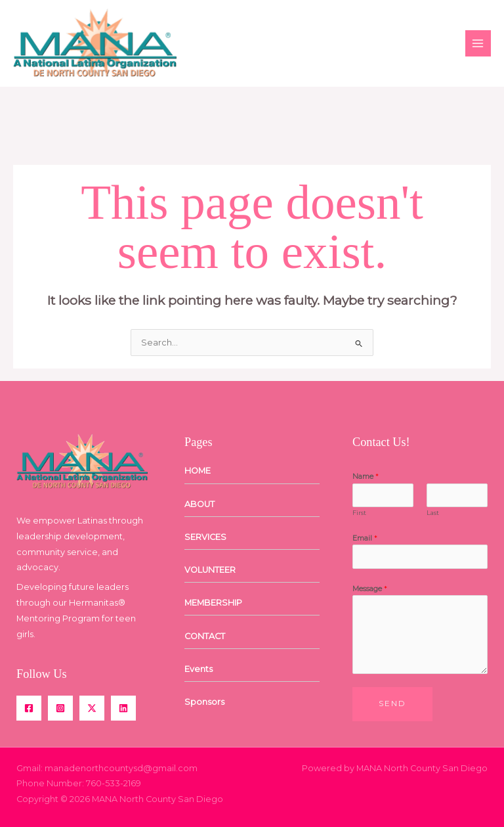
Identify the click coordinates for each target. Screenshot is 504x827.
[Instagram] (60, 708)
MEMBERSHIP (213, 603)
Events (199, 669)
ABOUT (199, 504)
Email (365, 538)
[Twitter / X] (92, 708)
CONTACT (205, 636)
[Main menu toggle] (478, 43)
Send (392, 704)
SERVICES (205, 537)
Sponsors (204, 702)
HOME (198, 471)
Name (366, 476)
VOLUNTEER (210, 570)
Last (433, 513)
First (359, 513)
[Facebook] (29, 708)
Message (370, 589)
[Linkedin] (123, 708)
